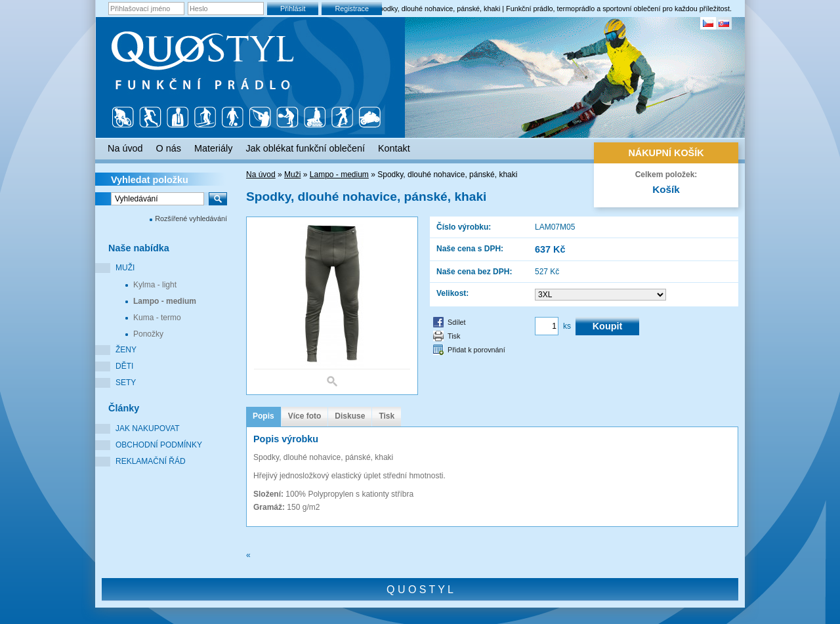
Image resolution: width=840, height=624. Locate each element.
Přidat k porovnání (476, 350)
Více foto (305, 416)
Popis (263, 416)
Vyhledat (150, 180)
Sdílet (457, 322)
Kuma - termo (157, 318)
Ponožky (148, 334)
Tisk (454, 336)
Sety (126, 383)
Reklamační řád (151, 461)
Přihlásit (293, 9)
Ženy (126, 350)
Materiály (213, 148)
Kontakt (394, 148)
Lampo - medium (165, 301)
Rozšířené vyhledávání (191, 218)
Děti (124, 366)
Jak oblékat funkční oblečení (305, 148)
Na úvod (261, 175)
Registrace (352, 9)
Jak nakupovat (148, 428)
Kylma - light (155, 285)
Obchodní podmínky (159, 445)
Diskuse (350, 416)
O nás (169, 148)
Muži (125, 268)
